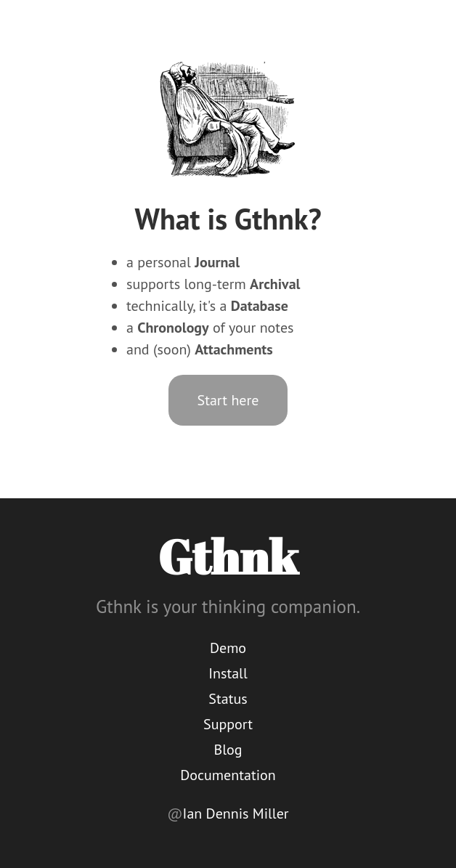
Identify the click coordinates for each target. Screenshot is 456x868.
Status (228, 699)
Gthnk (228, 556)
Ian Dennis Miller (236, 814)
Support (228, 724)
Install (228, 673)
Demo (228, 648)
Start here (228, 400)
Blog (228, 750)
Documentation (228, 775)
